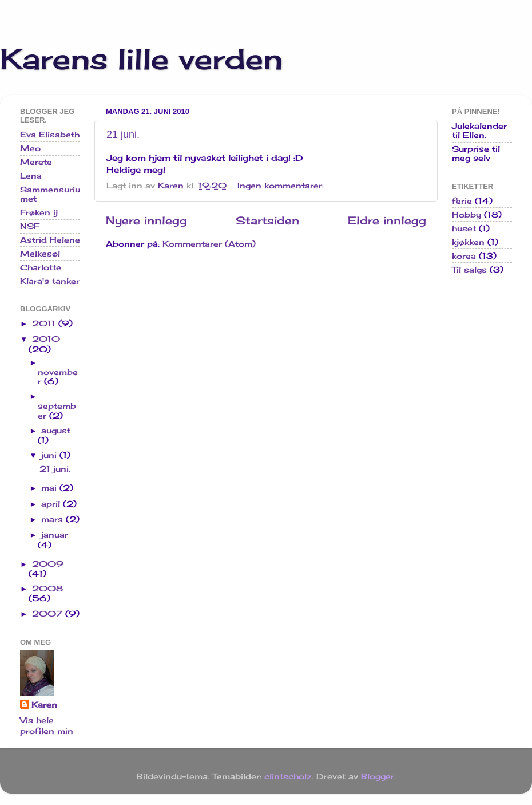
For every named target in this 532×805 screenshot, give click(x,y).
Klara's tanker (50, 281)
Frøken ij (39, 212)
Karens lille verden (141, 59)
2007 (49, 614)
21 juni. (123, 135)
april (52, 504)
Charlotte (41, 267)
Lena (31, 176)
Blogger (378, 776)
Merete (36, 162)
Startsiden (267, 220)
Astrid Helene (50, 240)
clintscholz (288, 776)
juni (50, 455)
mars (53, 519)
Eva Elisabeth (50, 135)
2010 (46, 339)
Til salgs (469, 270)
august (56, 431)
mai (50, 488)
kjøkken (468, 242)
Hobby (467, 215)
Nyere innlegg (146, 220)
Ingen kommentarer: (282, 186)
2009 (48, 564)
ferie (462, 201)
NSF (30, 226)
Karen (44, 705)
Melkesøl (40, 254)
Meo (30, 148)
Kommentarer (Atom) (209, 244)
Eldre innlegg (387, 220)
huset (464, 228)
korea (464, 256)
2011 (45, 323)
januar (55, 535)
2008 (47, 589)
